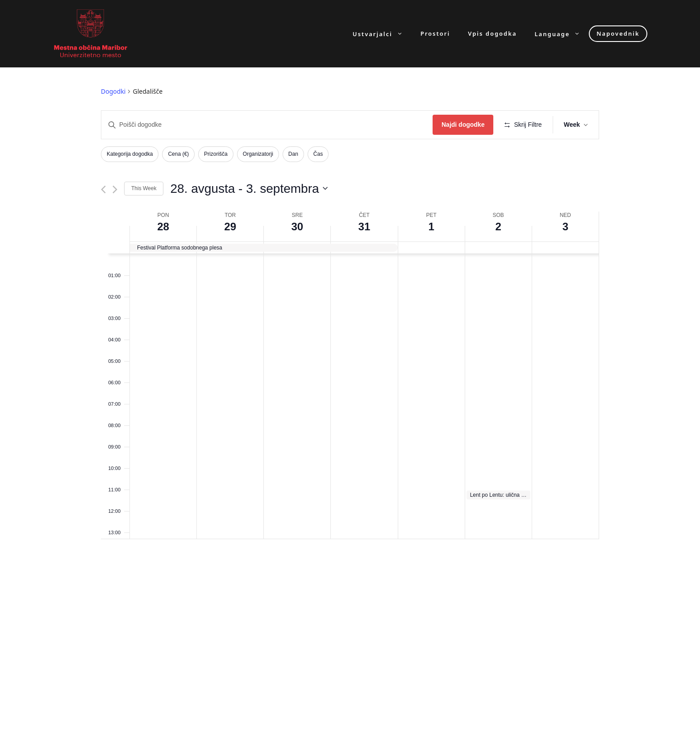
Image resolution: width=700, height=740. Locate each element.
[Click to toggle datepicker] (249, 189)
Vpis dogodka (492, 34)
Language (562, 34)
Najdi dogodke (463, 125)
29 (230, 227)
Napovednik (618, 33)
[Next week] (115, 189)
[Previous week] (103, 189)
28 (163, 227)
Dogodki (113, 91)
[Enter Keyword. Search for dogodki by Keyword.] (267, 125)
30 (297, 227)
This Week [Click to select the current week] (144, 188)
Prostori (435, 34)
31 (365, 227)
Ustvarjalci (382, 34)
